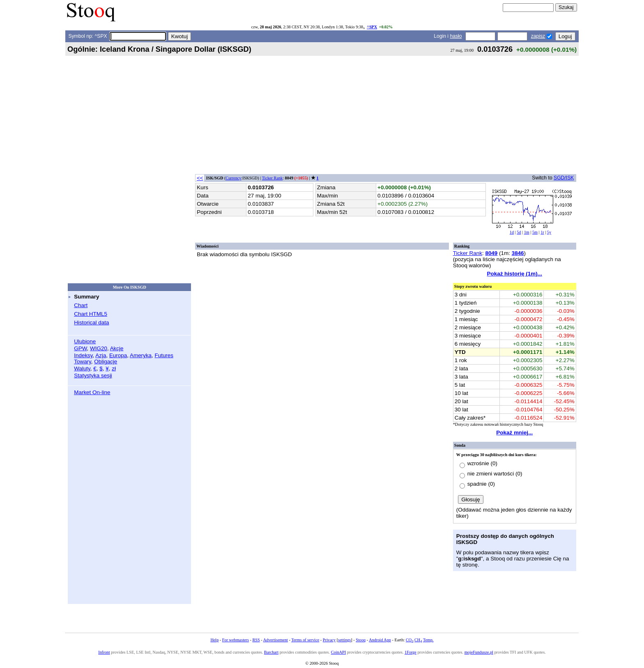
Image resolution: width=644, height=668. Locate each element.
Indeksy (83, 355)
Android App (380, 640)
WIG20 (99, 348)
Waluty (82, 368)
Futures (164, 355)
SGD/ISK (564, 178)
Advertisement (276, 640)
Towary (83, 362)
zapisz (538, 36)
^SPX (372, 27)
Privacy (329, 640)
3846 (518, 253)
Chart (81, 305)
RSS (256, 640)
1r (542, 232)
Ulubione (85, 341)
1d (512, 232)
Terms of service (305, 640)
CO (409, 640)
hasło (456, 36)
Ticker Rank (273, 178)
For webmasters (236, 640)
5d (519, 232)
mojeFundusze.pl (479, 652)
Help (214, 640)
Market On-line (92, 392)
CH (418, 640)
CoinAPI (338, 652)
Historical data (91, 323)
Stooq (361, 640)
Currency (233, 178)
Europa (118, 355)
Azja (101, 355)
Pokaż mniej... (514, 433)
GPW (80, 348)
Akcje (117, 348)
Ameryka (141, 355)
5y (549, 232)
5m (535, 232)
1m (527, 232)
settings (344, 640)
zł (114, 368)
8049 (491, 253)
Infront (104, 652)
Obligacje (106, 362)
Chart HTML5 (91, 314)
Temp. (428, 640)
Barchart (271, 652)
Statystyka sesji (93, 375)
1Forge (411, 652)
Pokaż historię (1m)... (515, 274)
